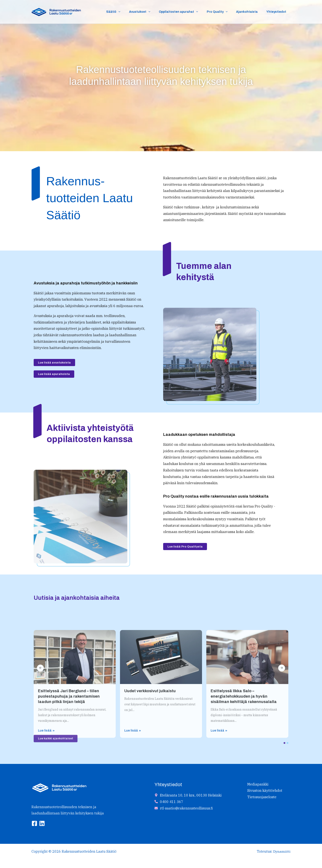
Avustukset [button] (151, 12)
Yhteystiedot (278, 12)
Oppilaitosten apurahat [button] (187, 12)
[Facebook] (34, 824)
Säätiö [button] (127, 12)
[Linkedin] (42, 824)
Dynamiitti (282, 852)
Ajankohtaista (251, 12)
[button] (133, 12)
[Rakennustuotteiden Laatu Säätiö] (56, 11)
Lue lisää (46, 805)
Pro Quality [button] (224, 12)
